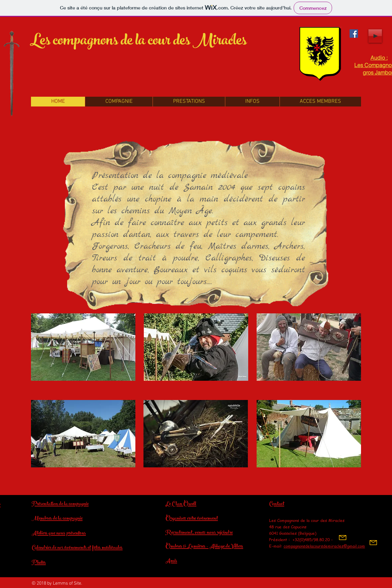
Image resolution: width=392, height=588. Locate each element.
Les (40, 42)
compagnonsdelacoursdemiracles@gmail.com (324, 546)
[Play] (375, 36)
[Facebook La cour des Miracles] (354, 34)
